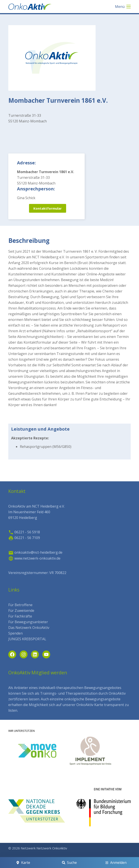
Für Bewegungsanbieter (28, 622)
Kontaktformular (48, 208)
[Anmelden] (116, 863)
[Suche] (70, 863)
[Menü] (123, 7)
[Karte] (23, 863)
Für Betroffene (20, 605)
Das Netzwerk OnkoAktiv (29, 628)
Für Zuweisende (21, 611)
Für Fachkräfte (20, 616)
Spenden (15, 633)
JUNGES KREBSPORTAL (27, 639)
